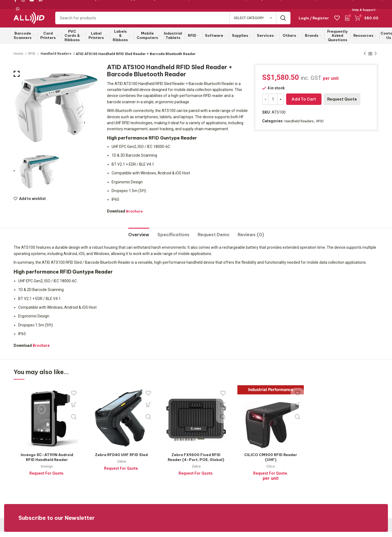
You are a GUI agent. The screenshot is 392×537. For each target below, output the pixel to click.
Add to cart (304, 104)
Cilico (271, 471)
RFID (32, 59)
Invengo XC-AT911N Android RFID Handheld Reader (47, 462)
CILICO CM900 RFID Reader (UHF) (271, 462)
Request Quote (342, 104)
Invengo (47, 471)
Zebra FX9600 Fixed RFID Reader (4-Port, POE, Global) (196, 465)
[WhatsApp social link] (18, 9)
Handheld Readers (56, 59)
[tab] (139, 238)
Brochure (134, 216)
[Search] (173, 21)
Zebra (122, 467)
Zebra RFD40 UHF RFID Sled (121, 460)
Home (19, 59)
